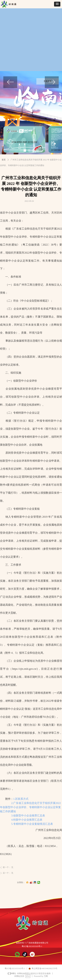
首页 (4, 160)
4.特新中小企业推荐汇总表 (27, 820)
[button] (57, 4)
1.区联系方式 (21, 799)
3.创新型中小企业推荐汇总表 (28, 816)
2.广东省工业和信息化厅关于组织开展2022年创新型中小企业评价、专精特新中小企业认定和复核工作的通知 (30, 807)
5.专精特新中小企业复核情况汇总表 (32, 824)
